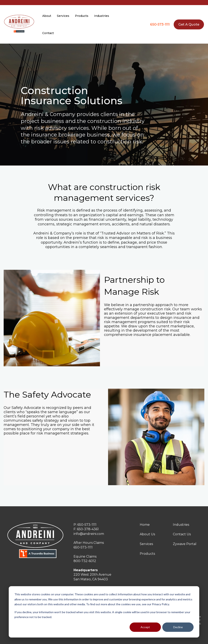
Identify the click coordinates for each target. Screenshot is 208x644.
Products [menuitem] (82, 16)
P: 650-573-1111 (85, 525)
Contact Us (182, 534)
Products (147, 554)
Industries (181, 525)
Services (146, 544)
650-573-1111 (160, 24)
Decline (178, 627)
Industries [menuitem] (102, 16)
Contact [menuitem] (48, 33)
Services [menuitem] (63, 16)
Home (145, 525)
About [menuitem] (47, 16)
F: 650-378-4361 (86, 529)
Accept (145, 627)
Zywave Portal (185, 544)
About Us (147, 534)
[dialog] (104, 612)
